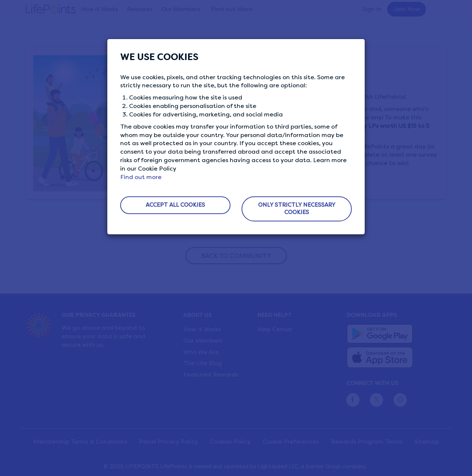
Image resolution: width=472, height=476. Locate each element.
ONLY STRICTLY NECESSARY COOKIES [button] (297, 209)
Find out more (141, 177)
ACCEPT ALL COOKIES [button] (175, 205)
